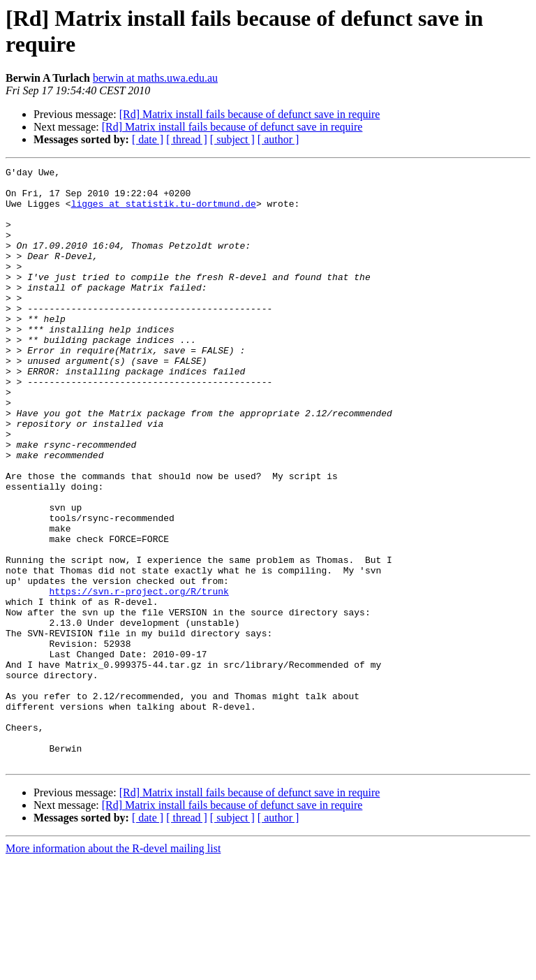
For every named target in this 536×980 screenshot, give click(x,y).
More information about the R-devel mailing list (113, 968)
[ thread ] (187, 139)
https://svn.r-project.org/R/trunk (139, 677)
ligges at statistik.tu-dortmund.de (164, 212)
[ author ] (278, 139)
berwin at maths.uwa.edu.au (155, 78)
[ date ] (148, 139)
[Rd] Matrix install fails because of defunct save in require (250, 114)
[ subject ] (232, 139)
